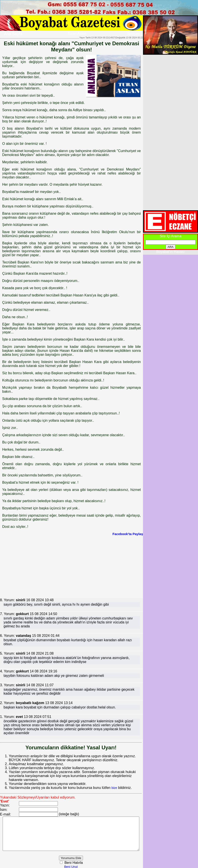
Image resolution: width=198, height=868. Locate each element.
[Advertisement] (57, 567)
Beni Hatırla (79, 862)
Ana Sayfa (13, 34)
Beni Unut (76, 866)
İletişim (134, 34)
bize (114, 784)
